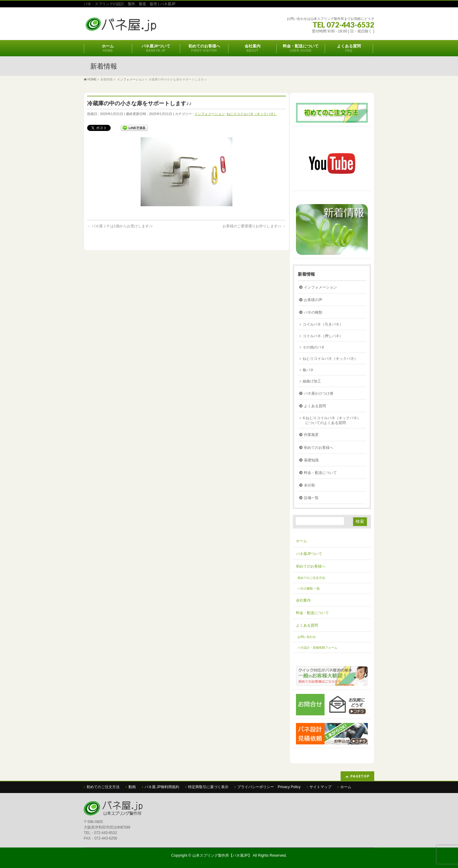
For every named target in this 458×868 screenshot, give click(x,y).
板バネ (308, 370)
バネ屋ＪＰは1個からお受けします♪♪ (120, 226)
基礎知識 (311, 460)
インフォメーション (210, 114)
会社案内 (303, 600)
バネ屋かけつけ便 (319, 393)
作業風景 (311, 435)
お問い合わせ (307, 637)
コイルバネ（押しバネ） (323, 336)
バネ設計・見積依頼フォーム (317, 648)
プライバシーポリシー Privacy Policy (269, 787)
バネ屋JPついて (309, 554)
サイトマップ (320, 787)
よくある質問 (315, 406)
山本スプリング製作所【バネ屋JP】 (222, 855)
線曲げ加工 (312, 381)
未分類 (309, 485)
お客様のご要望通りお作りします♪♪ (254, 226)
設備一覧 (311, 498)
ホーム (301, 541)
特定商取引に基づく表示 (208, 787)
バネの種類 (313, 312)
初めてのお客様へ (319, 448)
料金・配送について (320, 473)
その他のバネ (314, 347)
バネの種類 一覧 (309, 589)
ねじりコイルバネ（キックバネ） (252, 114)
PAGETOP (360, 776)
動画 (132, 787)
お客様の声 (313, 300)
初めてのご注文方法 (311, 578)
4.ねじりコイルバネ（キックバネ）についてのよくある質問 (332, 420)
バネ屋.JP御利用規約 (162, 787)
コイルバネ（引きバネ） (323, 324)
